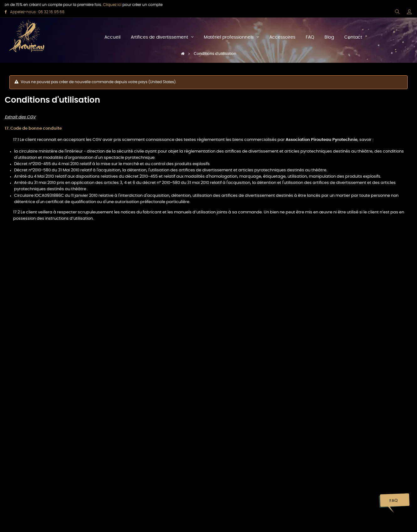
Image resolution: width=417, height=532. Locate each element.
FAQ (393, 501)
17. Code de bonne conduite (33, 129)
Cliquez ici (107, 5)
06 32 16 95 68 (51, 12)
